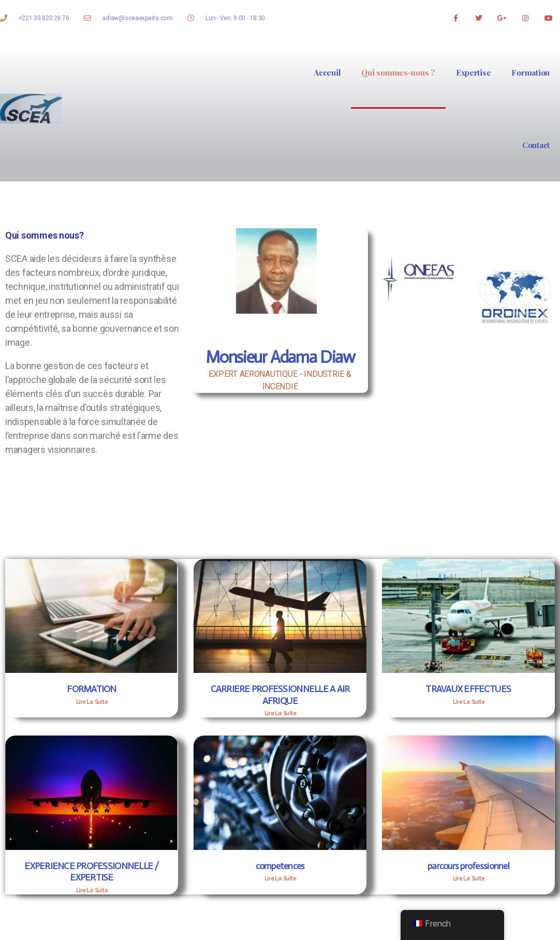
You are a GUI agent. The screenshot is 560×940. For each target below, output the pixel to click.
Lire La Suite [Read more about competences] (280, 878)
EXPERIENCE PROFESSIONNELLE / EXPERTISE (91, 872)
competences (280, 866)
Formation (530, 72)
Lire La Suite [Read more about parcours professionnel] (469, 878)
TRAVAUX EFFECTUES (468, 689)
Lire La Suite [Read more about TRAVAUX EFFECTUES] (469, 702)
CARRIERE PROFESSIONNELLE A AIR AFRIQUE (280, 695)
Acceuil (327, 72)
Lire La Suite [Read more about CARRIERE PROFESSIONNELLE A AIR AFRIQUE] (280, 713)
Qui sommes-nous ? (398, 72)
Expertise (474, 72)
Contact (536, 145)
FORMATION (91, 689)
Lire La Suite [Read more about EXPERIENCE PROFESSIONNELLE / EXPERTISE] (92, 890)
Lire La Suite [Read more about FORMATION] (92, 702)
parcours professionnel (468, 866)
